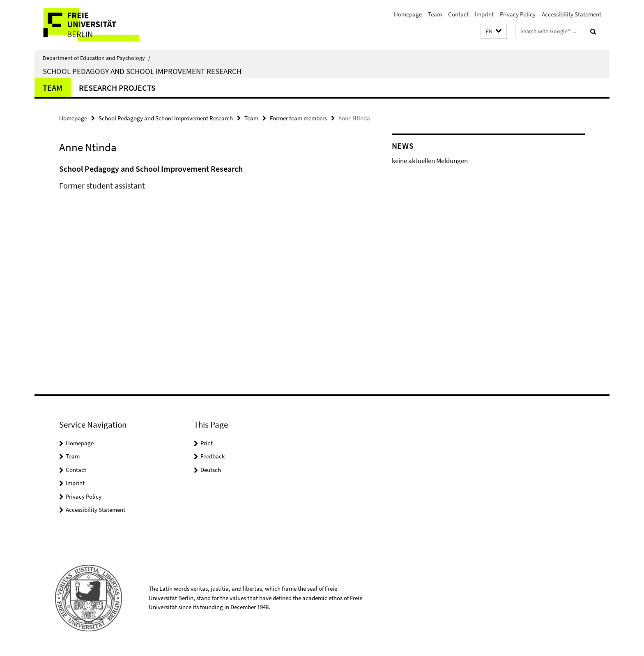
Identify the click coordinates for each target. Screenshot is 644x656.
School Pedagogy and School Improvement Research (142, 71)
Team (435, 14)
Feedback (213, 456)
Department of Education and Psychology (97, 58)
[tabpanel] (210, 185)
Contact (458, 14)
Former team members (298, 118)
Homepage (408, 14)
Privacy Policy (518, 14)
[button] (494, 31)
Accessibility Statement (572, 14)
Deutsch (211, 470)
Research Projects (117, 88)
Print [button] (207, 443)
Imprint (484, 14)
